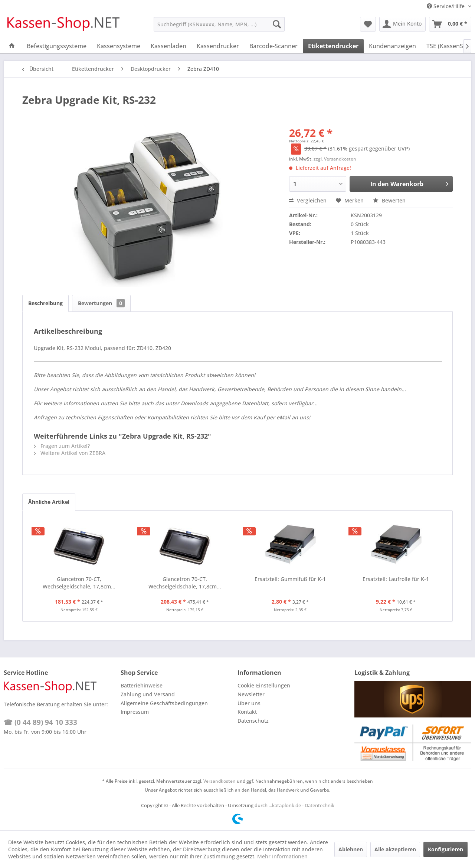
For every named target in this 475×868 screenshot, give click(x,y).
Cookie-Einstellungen (264, 685)
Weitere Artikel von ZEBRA (70, 453)
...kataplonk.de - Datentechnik (302, 805)
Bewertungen (101, 303)
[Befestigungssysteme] (57, 46)
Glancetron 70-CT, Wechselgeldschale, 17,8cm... (79, 583)
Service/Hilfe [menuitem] (446, 6)
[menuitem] (219, 24)
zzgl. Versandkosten (335, 159)
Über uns (249, 703)
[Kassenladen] (168, 46)
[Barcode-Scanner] (273, 46)
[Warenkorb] (450, 24)
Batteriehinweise (142, 685)
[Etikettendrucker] (333, 46)
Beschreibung (45, 303)
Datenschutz (253, 721)
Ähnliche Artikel (49, 502)
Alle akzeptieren (395, 849)
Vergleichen (308, 200)
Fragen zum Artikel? (62, 446)
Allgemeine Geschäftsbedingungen (164, 703)
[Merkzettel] (368, 24)
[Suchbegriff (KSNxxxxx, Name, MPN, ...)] (219, 24)
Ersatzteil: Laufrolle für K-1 (396, 579)
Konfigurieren (445, 849)
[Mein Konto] (402, 24)
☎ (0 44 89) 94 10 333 (40, 722)
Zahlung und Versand (148, 694)
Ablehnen (351, 849)
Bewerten (389, 200)
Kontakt (247, 712)
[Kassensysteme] (119, 46)
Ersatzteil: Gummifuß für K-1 (290, 579)
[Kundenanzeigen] (392, 46)
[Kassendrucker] (218, 46)
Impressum (135, 712)
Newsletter (251, 694)
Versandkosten (220, 781)
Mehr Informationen (282, 856)
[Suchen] (277, 24)
